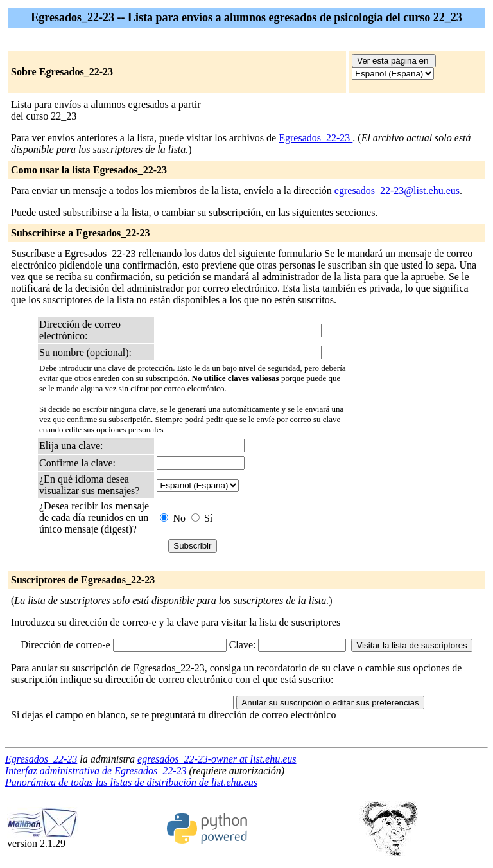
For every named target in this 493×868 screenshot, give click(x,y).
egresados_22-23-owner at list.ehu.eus (217, 759)
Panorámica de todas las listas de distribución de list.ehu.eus (131, 782)
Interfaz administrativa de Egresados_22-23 (96, 771)
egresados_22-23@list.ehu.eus (397, 190)
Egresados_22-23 (316, 138)
